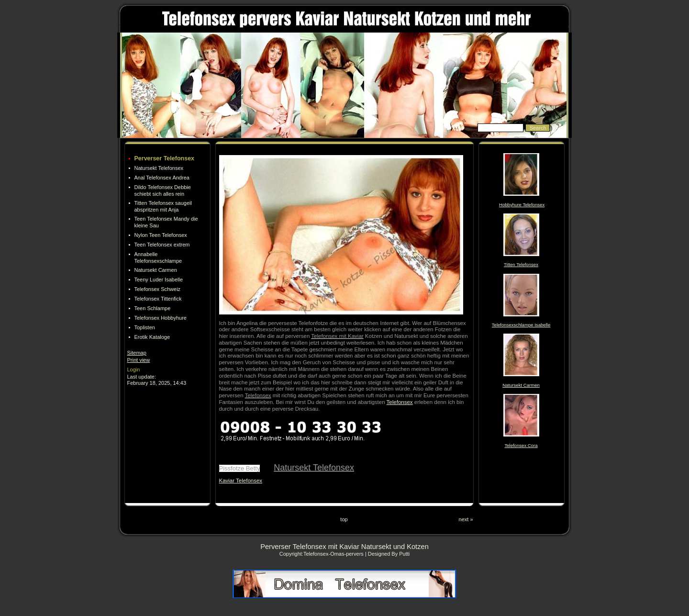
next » (466, 519)
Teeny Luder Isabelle (159, 280)
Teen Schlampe (153, 308)
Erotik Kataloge (152, 337)
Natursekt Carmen (156, 270)
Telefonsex (400, 402)
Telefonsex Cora (521, 445)
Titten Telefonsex (521, 264)
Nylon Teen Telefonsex (161, 235)
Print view (139, 360)
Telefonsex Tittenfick (158, 299)
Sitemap (137, 353)
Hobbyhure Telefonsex (522, 205)
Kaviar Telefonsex (241, 481)
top (344, 519)
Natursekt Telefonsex (159, 168)
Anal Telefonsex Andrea (162, 178)
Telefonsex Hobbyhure (161, 318)
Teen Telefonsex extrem (162, 245)
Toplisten (145, 327)
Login (134, 370)
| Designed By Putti (387, 554)
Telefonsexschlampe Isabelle (521, 325)
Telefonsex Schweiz (158, 289)
